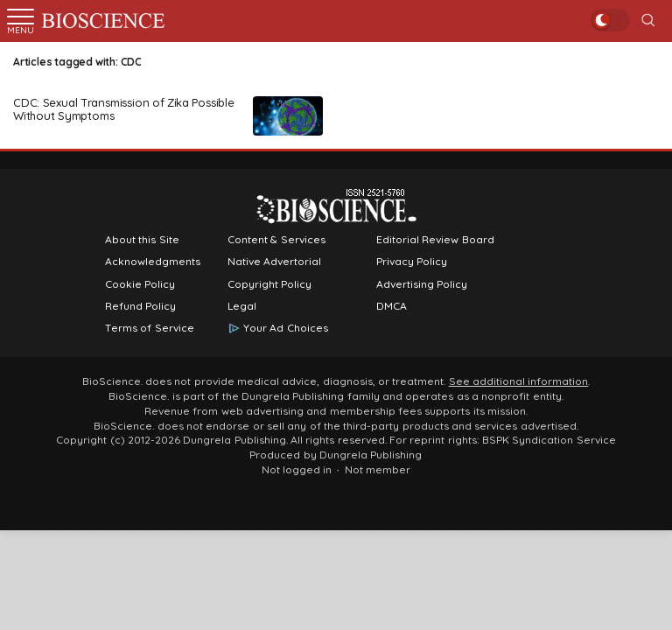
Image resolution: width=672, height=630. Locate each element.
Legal (242, 306)
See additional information (519, 381)
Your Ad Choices (286, 328)
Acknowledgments (153, 262)
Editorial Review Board (435, 240)
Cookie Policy (140, 284)
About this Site (142, 240)
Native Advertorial (274, 262)
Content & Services (276, 240)
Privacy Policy (412, 262)
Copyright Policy (269, 284)
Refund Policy (140, 306)
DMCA (392, 306)
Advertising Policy (422, 284)
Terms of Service (150, 328)
